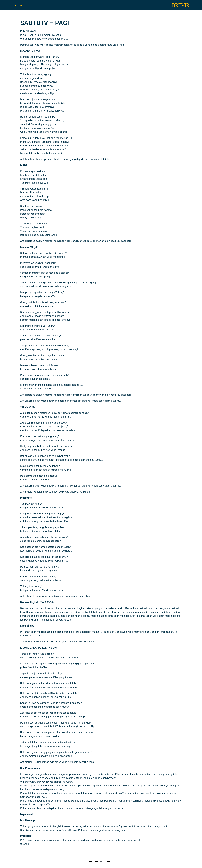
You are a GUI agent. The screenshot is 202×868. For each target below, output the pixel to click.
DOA (18, 6)
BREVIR (181, 5)
